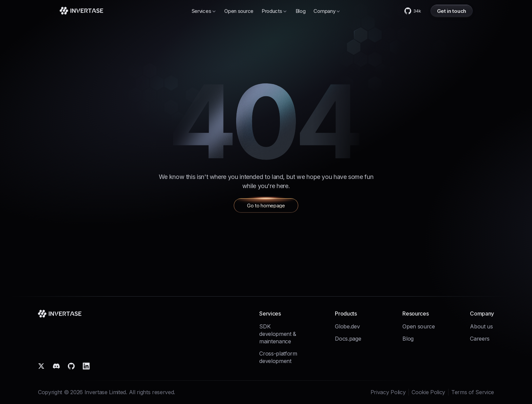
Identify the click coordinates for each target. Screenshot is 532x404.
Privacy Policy (388, 392)
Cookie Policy (428, 392)
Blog (301, 11)
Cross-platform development (278, 357)
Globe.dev (347, 326)
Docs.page (348, 339)
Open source (239, 11)
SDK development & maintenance (278, 334)
